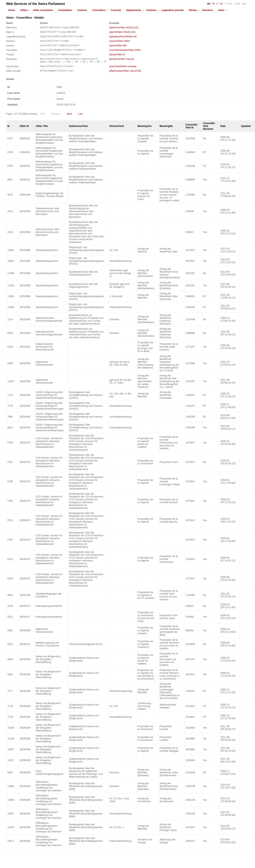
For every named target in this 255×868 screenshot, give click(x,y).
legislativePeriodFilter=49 (123, 38)
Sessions (207, 10)
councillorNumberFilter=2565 (125, 53)
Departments (134, 10)
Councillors (99, 10)
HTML (230, 4)
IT (217, 4)
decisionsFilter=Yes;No (122, 63)
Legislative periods (173, 10)
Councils (116, 10)
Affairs (24, 10)
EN (221, 4)
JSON (237, 4)
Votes (221, 10)
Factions (151, 10)
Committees (65, 10)
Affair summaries (43, 10)
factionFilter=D (117, 58)
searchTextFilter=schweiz (123, 72)
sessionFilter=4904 (119, 43)
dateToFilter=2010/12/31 (122, 33)
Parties (193, 10)
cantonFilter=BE (118, 48)
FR (213, 4)
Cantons (82, 10)
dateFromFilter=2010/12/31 (124, 28)
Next (69, 121)
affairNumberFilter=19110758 (125, 77)
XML (244, 4)
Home (12, 10)
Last (80, 121)
